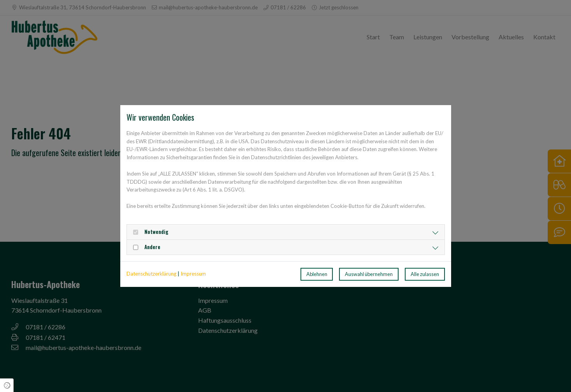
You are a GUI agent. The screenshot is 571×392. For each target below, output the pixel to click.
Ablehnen (317, 274)
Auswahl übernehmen (369, 274)
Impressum (193, 274)
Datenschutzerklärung (151, 274)
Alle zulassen (425, 274)
